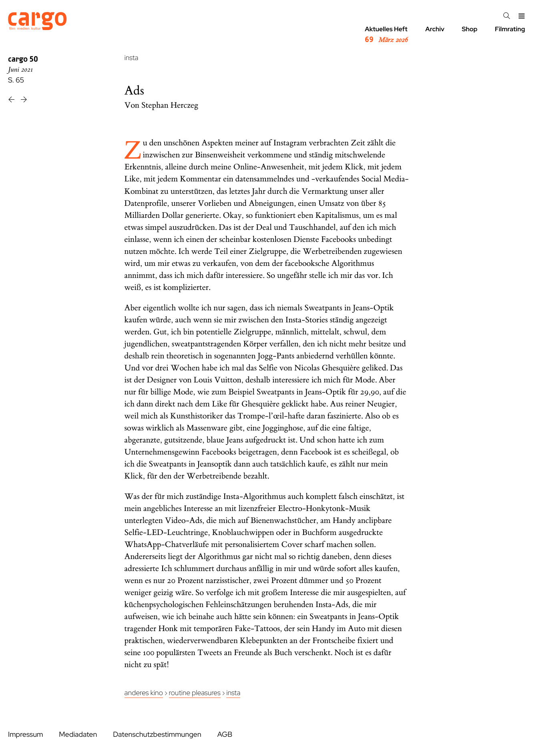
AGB (225, 735)
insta (132, 58)
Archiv (435, 29)
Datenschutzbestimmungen (157, 735)
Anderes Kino (144, 693)
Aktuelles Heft (386, 35)
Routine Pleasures (195, 693)
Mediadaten (78, 735)
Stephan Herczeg (170, 106)
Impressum (25, 735)
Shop (470, 29)
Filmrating (510, 29)
